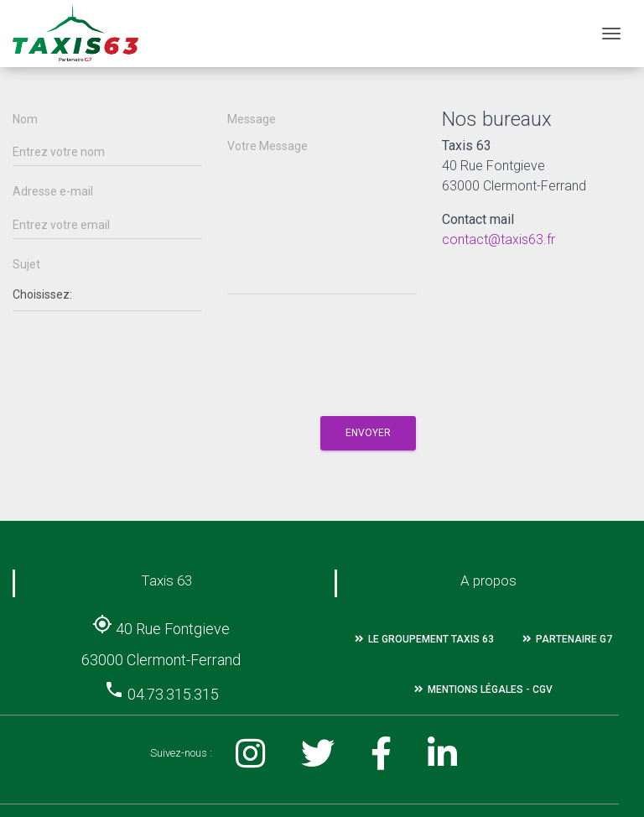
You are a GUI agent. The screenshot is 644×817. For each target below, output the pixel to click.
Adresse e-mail (53, 192)
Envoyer (368, 433)
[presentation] (140, 359)
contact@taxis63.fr (499, 239)
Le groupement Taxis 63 (424, 639)
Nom (25, 120)
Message (252, 120)
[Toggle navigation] (611, 34)
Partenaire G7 (567, 639)
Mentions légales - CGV (483, 690)
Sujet (26, 265)
